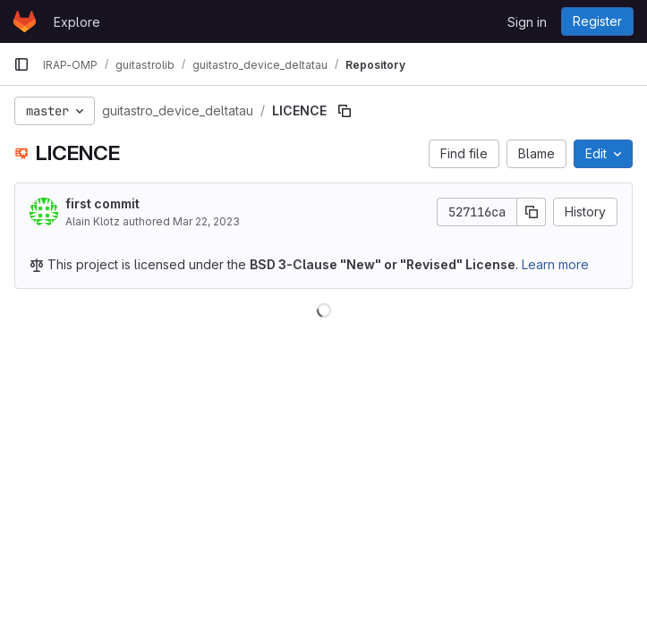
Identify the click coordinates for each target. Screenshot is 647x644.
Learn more (555, 264)
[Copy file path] (345, 111)
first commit (102, 203)
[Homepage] (25, 21)
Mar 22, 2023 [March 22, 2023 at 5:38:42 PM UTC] (206, 221)
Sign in (527, 22)
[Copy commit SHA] (532, 212)
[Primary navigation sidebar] (21, 64)
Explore (77, 22)
